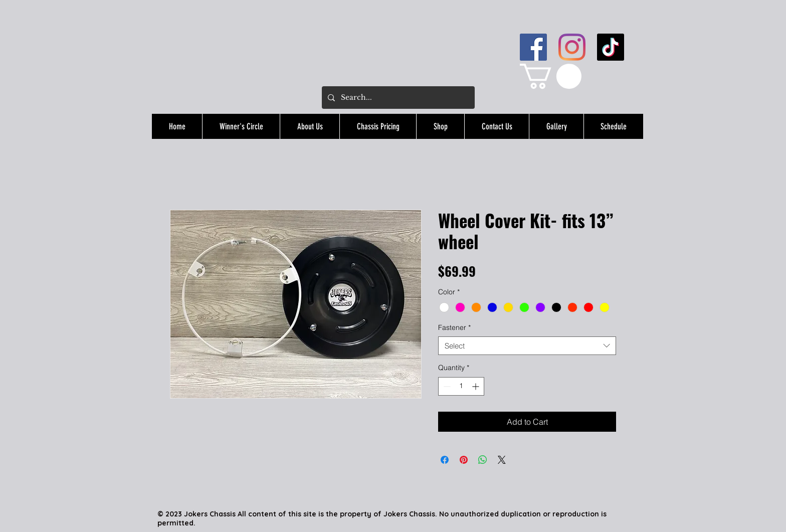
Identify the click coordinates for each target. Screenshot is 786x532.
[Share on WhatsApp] (483, 460)
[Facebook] (533, 47)
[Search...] (397, 98)
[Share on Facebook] (445, 460)
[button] (551, 76)
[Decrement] (446, 386)
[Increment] (476, 386)
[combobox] (527, 346)
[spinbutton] (461, 386)
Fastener (454, 327)
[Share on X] (502, 460)
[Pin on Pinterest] (464, 460)
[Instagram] (572, 47)
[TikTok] (611, 47)
